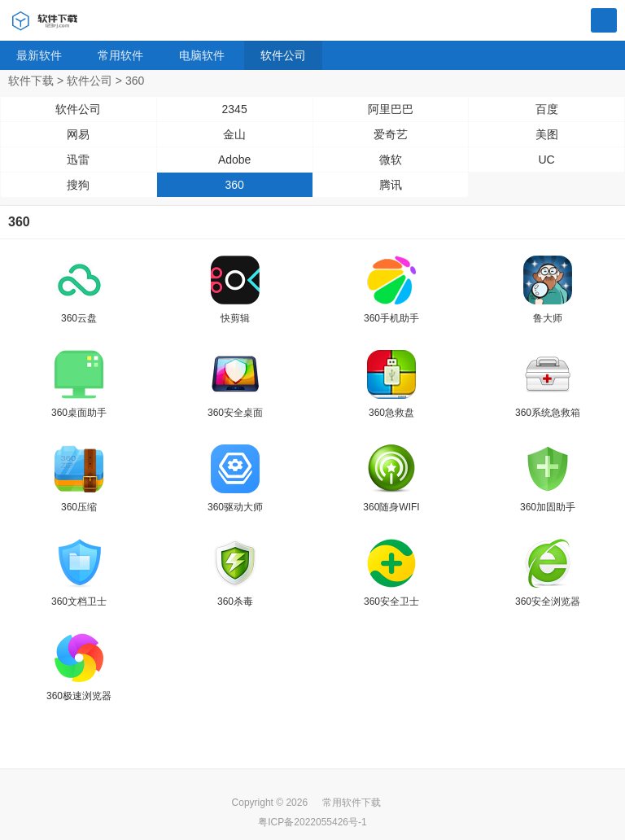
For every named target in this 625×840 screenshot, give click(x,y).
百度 (547, 109)
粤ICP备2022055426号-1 (312, 822)
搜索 (604, 21)
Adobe (234, 160)
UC (547, 160)
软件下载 (31, 81)
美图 (547, 134)
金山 (234, 134)
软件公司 (283, 55)
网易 (78, 134)
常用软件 (120, 55)
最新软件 (39, 55)
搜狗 (78, 185)
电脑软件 (202, 55)
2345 (235, 109)
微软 (391, 160)
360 (234, 185)
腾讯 (391, 185)
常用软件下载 (352, 803)
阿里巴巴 (391, 109)
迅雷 (78, 160)
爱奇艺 (391, 134)
